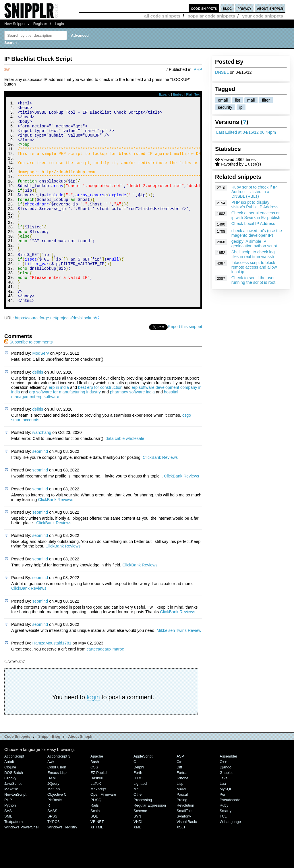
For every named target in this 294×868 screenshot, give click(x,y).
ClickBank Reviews (160, 495)
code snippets (204, 8)
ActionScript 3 (59, 794)
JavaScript (13, 821)
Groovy (10, 816)
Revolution (185, 843)
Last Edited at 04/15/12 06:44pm (246, 132)
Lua (223, 821)
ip (241, 107)
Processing (143, 838)
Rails (95, 843)
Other (138, 832)
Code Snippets (17, 774)
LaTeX (96, 821)
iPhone (182, 816)
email (223, 100)
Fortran (183, 810)
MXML (182, 827)
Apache (97, 794)
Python (10, 843)
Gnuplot (226, 810)
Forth (138, 810)
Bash (95, 800)
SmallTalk (184, 849)
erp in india (59, 425)
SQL (94, 854)
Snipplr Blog (49, 774)
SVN (137, 854)
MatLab (54, 827)
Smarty (226, 849)
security (225, 107)
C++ (223, 800)
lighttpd (140, 821)
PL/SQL (97, 838)
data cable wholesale (125, 476)
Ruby (224, 843)
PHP (198, 69)
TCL (223, 854)
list (237, 100)
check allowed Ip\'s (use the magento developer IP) (257, 233)
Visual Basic (187, 860)
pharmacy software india (132, 430)
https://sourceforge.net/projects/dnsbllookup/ (55, 356)
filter (266, 100)
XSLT (181, 865)
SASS (52, 849)
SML (8, 854)
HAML (53, 816)
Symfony (184, 854)
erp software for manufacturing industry (65, 430)
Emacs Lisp (57, 810)
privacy (244, 8)
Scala (95, 849)
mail (251, 100)
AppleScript (143, 794)
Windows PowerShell (22, 865)
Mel (137, 827)
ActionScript (14, 794)
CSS (94, 805)
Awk (51, 800)
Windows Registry (62, 865)
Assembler (228, 794)
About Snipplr (80, 774)
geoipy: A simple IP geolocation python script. (255, 244)
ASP (180, 794)
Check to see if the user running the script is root (254, 280)
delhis (38, 410)
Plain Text (193, 94)
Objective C (57, 832)
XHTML (97, 865)
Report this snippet (185, 364)
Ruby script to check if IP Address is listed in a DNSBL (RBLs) (254, 192)
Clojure (10, 805)
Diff (179, 805)
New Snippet (15, 24)
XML (137, 865)
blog (227, 8)
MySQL (226, 827)
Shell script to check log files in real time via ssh (253, 254)
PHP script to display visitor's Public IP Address (255, 205)
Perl (223, 832)
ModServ (41, 391)
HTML (139, 816)
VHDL (139, 860)
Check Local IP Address (253, 224)
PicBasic (55, 838)
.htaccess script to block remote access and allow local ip (254, 267)
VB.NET (97, 860)
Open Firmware (103, 832)
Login (59, 24)
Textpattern (13, 860)
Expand (165, 94)
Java (224, 816)
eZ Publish (99, 810)
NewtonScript (15, 832)
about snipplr (270, 8)
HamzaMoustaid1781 (52, 681)
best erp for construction (100, 425)
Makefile (11, 827)
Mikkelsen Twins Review (179, 668)
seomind (40, 489)
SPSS (52, 854)
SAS (8, 849)
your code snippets (263, 16)
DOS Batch (14, 810)
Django (226, 805)
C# (179, 800)
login (93, 735)
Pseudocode (230, 838)
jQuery (53, 821)
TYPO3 (53, 860)
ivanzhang (42, 470)
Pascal (182, 832)
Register (40, 24)
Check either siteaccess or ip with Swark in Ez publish (256, 215)
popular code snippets (211, 16)
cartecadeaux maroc (105, 687)
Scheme (140, 849)
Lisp (180, 821)
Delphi (139, 805)
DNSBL (222, 72)
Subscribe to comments (28, 380)
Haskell (96, 816)
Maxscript (98, 827)
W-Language (230, 860)
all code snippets (162, 16)
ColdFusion (57, 805)
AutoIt (9, 800)
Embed (178, 94)
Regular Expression (150, 843)
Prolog (182, 838)
